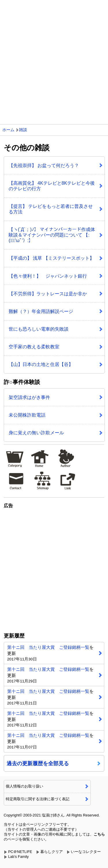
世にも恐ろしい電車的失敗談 (39, 329)
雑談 (23, 130)
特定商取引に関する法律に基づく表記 (38, 799)
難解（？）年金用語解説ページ (41, 311)
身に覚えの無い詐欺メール (36, 433)
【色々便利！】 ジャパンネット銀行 (48, 276)
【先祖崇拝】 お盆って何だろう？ (44, 165)
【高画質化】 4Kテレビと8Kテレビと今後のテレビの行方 (52, 186)
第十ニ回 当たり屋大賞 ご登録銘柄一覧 (48, 647)
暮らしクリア (52, 852)
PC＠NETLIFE (20, 852)
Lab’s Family (18, 857)
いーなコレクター (86, 852)
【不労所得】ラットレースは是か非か (48, 294)
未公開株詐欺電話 (27, 415)
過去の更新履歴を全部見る (38, 763)
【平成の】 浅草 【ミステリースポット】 (51, 258)
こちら (99, 834)
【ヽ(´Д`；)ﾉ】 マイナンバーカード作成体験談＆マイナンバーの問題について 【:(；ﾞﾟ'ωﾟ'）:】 (52, 235)
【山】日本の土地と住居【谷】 (41, 364)
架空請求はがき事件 (29, 397)
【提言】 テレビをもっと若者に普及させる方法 (51, 209)
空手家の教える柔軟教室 (34, 347)
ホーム (8, 130)
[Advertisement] (54, 57)
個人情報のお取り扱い (24, 786)
